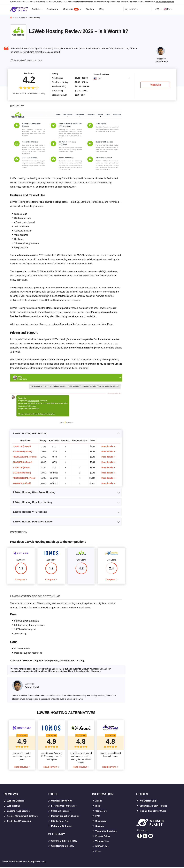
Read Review (21, 767)
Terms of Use (102, 842)
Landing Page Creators (19, 811)
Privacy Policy (103, 837)
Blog (98, 806)
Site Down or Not (60, 821)
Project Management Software (23, 816)
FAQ (98, 816)
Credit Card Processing (19, 821)
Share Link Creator (61, 811)
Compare (20, 580)
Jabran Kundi (161, 62)
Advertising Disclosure (165, 2)
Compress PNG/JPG (62, 801)
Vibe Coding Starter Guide (153, 811)
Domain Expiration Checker (66, 816)
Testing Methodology (107, 832)
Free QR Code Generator (64, 806)
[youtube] (151, 837)
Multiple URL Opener (62, 827)
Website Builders (16, 801)
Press (98, 852)
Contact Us (101, 811)
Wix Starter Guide (149, 801)
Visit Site (156, 85)
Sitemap (100, 827)
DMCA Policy (102, 847)
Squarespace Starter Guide (154, 806)
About (99, 801)
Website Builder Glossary (65, 841)
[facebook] (139, 837)
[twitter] (145, 837)
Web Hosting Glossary (63, 846)
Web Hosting (14, 806)
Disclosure (101, 821)
